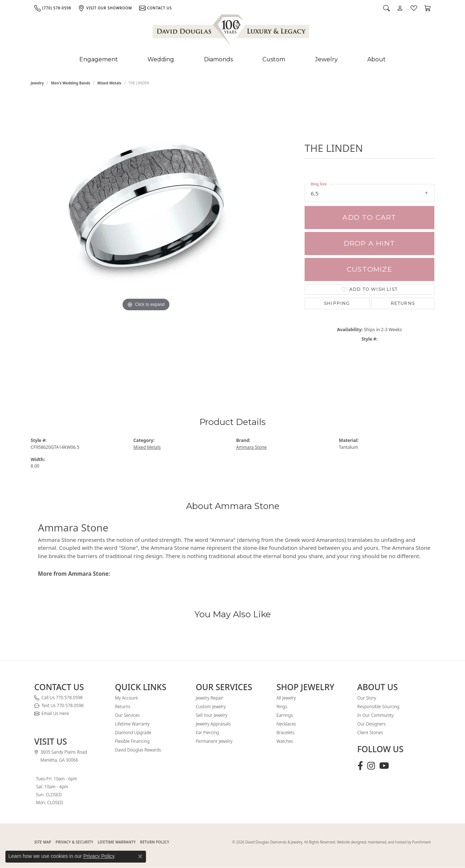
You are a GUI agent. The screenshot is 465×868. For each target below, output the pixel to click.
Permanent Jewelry (214, 741)
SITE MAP (43, 842)
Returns (403, 303)
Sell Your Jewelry (212, 715)
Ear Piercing (207, 733)
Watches (285, 741)
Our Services (127, 715)
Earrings (285, 715)
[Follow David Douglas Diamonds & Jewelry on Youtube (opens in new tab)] (384, 766)
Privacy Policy (99, 856)
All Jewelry (286, 698)
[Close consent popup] (140, 856)
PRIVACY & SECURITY (74, 842)
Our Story (367, 698)
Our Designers (371, 724)
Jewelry (326, 59)
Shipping (337, 303)
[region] (146, 241)
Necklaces (286, 724)
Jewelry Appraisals (213, 724)
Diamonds (218, 59)
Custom (274, 59)
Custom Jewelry (211, 707)
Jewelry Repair (209, 698)
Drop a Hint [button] (369, 243)
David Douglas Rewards (138, 750)
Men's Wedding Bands (71, 83)
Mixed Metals (109, 83)
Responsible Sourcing (378, 707)
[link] (53, 8)
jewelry (37, 83)
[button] (386, 8)
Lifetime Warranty (132, 724)
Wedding (161, 59)
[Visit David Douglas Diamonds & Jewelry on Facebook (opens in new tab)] (360, 766)
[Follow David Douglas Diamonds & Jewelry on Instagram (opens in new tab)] (371, 766)
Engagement (99, 59)
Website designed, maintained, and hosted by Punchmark (384, 842)
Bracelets (285, 733)
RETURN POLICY (155, 842)
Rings (282, 707)
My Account (126, 698)
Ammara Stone (251, 447)
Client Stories (370, 733)
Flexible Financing (132, 741)
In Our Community (375, 715)
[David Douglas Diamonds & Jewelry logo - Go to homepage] (231, 31)
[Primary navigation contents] (232, 60)
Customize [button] (369, 269)
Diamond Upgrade (133, 733)
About (377, 59)
